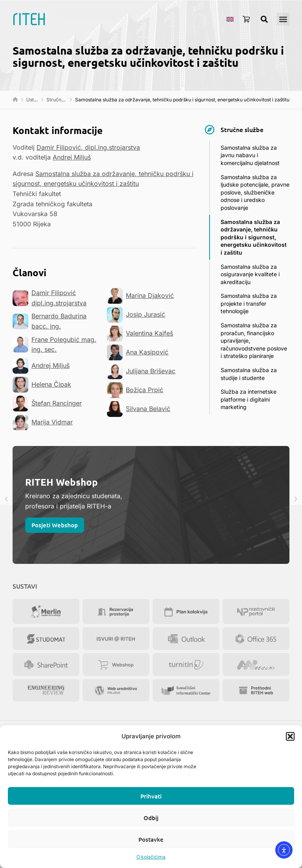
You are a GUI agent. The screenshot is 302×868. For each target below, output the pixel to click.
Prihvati (151, 796)
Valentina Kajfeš (140, 334)
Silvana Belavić (139, 409)
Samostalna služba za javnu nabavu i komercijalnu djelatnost (250, 155)
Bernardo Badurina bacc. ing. (50, 321)
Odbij (151, 818)
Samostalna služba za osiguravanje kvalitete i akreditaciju (250, 274)
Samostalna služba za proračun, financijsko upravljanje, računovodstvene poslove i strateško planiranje (254, 340)
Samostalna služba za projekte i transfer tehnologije (249, 303)
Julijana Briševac (141, 371)
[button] (290, 736)
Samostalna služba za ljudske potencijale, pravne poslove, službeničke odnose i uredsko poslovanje (255, 192)
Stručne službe (63, 100)
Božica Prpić (135, 390)
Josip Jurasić (136, 315)
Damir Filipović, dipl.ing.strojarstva (88, 147)
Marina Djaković (140, 296)
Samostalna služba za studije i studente (249, 374)
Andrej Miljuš (72, 157)
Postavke (151, 839)
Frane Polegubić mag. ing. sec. (54, 345)
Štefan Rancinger (47, 404)
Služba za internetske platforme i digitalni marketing (249, 399)
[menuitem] (230, 19)
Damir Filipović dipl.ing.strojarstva (50, 298)
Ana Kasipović (138, 352)
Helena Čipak (42, 385)
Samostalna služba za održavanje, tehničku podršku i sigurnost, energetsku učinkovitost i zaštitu (254, 237)
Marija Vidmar (43, 422)
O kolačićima (151, 857)
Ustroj (33, 100)
